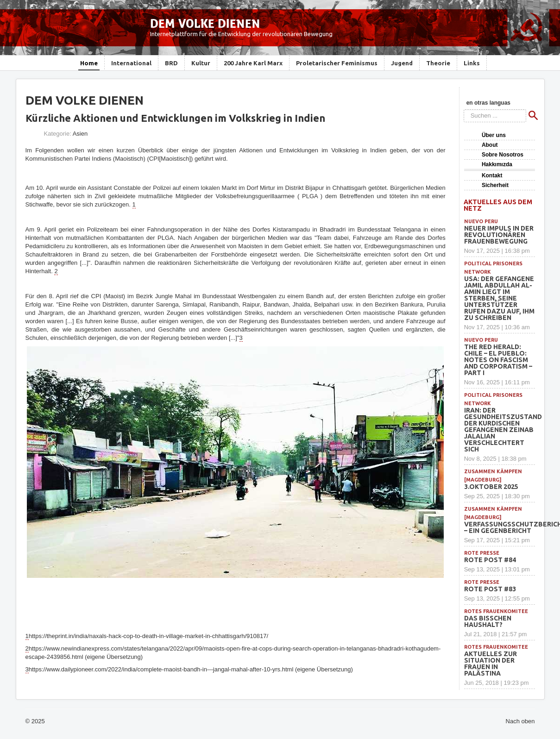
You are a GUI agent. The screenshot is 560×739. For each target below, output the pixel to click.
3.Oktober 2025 (491, 487)
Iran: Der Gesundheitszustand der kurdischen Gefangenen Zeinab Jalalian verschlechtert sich (503, 430)
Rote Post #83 (490, 589)
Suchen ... (464, 110)
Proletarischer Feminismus (337, 63)
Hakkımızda (497, 164)
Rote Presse (482, 553)
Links (472, 63)
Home (89, 63)
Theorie (438, 63)
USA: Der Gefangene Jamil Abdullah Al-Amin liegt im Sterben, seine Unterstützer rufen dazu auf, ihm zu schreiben (499, 298)
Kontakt (492, 175)
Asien (80, 134)
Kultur (201, 63)
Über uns (494, 135)
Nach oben (520, 721)
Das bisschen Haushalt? (488, 621)
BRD (171, 63)
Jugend (402, 63)
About (490, 145)
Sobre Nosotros (503, 155)
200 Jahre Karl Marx (253, 63)
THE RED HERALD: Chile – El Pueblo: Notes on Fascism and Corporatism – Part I (498, 360)
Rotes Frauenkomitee (496, 611)
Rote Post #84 (490, 560)
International (131, 63)
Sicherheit (495, 185)
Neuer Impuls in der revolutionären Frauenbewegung (499, 235)
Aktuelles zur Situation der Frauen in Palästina (491, 664)
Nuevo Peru (481, 221)
